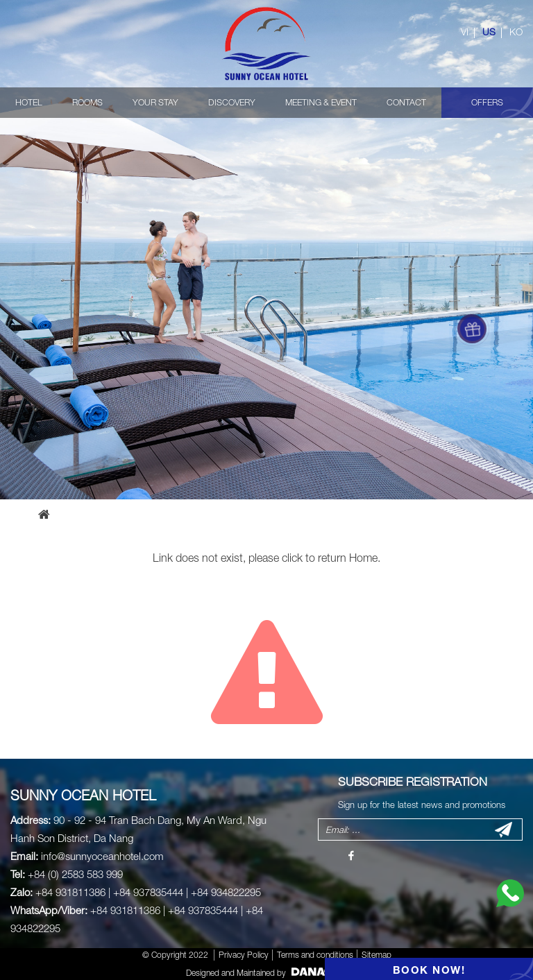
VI (465, 32)
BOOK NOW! (429, 970)
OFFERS (487, 102)
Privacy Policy (244, 955)
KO (516, 32)
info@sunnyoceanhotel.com (102, 856)
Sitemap (377, 955)
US (489, 32)
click (292, 557)
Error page (99, 514)
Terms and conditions (315, 955)
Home (363, 557)
